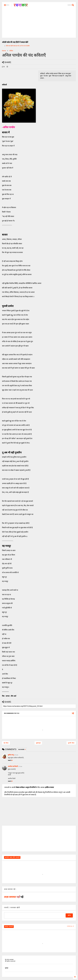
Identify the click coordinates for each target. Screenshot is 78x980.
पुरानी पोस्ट (71, 743)
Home (4, 51)
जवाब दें (10, 760)
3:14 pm (20, 766)
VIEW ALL (70, 926)
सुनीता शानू (11, 755)
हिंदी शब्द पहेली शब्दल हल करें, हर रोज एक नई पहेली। (18, 46)
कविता (11, 51)
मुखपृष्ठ (7, 968)
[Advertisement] (39, 23)
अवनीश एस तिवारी (13, 766)
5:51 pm (16, 755)
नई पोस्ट (6, 743)
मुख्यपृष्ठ (38, 743)
